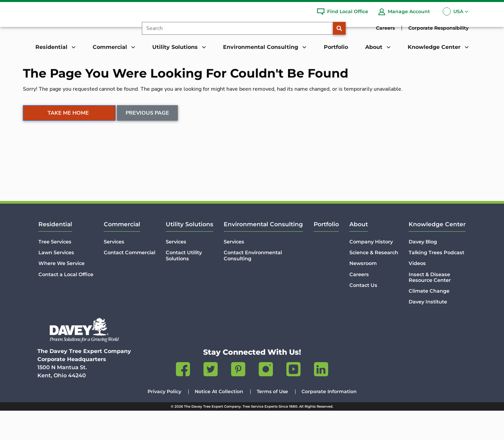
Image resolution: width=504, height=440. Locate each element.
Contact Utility (184, 285)
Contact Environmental (253, 285)
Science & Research (374, 282)
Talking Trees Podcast (436, 282)
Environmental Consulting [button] (261, 47)
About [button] (375, 47)
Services (114, 271)
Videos (417, 293)
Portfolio (336, 47)
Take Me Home (68, 143)
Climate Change (429, 320)
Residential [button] (52, 47)
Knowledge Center (437, 253)
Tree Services (55, 271)
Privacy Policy (164, 421)
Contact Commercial (130, 282)
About (359, 253)
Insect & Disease (430, 307)
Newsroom (363, 293)
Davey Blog (423, 271)
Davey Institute (428, 331)
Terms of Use (272, 421)
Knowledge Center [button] (435, 47)
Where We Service (61, 293)
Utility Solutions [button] (176, 47)
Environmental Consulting (263, 253)
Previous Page (148, 143)
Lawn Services (56, 282)
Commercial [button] (111, 47)
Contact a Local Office (66, 304)
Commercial (122, 253)
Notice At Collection (219, 421)
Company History (371, 271)
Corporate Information (329, 421)
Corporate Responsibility (438, 28)
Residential (55, 253)
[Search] (243, 28)
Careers (385, 28)
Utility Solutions (190, 253)
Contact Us (363, 315)
